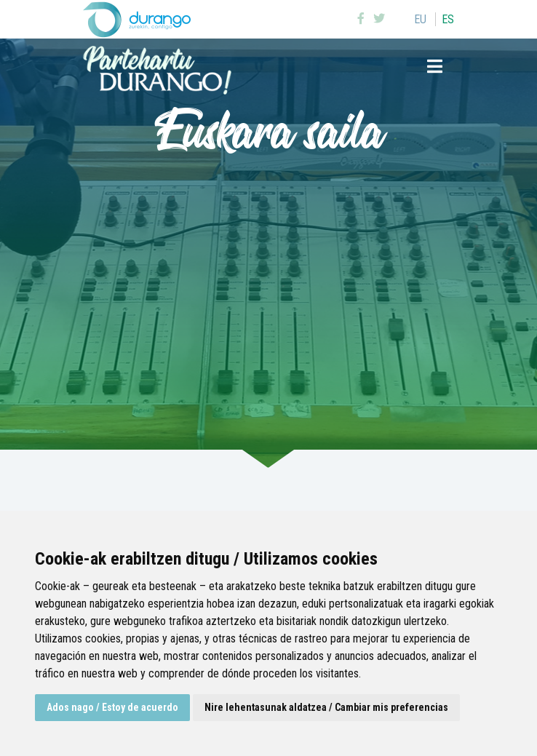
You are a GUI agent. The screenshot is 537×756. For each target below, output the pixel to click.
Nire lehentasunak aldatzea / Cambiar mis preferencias (326, 707)
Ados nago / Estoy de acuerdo (112, 707)
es (448, 19)
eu (420, 19)
